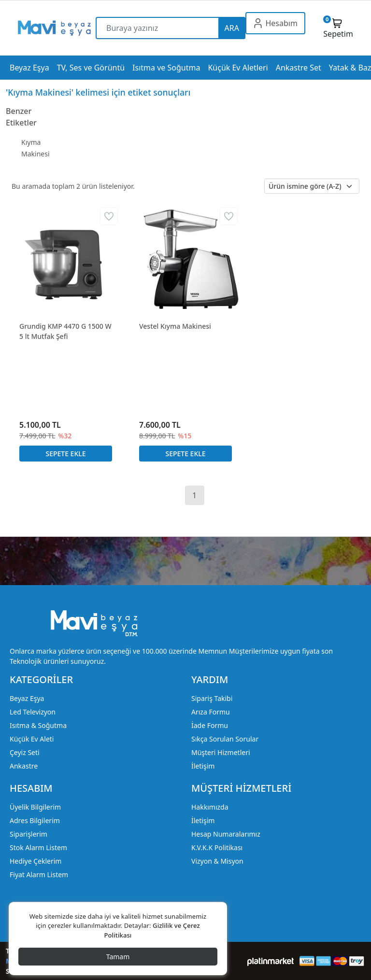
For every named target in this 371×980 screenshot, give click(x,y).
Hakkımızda (210, 807)
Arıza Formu (211, 712)
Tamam (118, 957)
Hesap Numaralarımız (226, 834)
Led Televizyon (33, 712)
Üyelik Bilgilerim (35, 807)
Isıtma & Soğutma (38, 725)
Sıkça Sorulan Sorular (225, 739)
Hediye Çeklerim (36, 861)
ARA (232, 28)
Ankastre (24, 766)
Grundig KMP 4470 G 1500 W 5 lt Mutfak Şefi (65, 331)
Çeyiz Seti (25, 752)
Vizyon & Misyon (217, 861)
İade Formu (210, 725)
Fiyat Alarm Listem (39, 875)
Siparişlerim (29, 834)
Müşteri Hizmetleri (221, 752)
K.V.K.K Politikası (217, 847)
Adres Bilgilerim (35, 820)
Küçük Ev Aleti (32, 739)
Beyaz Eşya (27, 698)
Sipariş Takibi (212, 698)
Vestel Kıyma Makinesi (175, 326)
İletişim (203, 766)
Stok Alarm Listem (38, 847)
